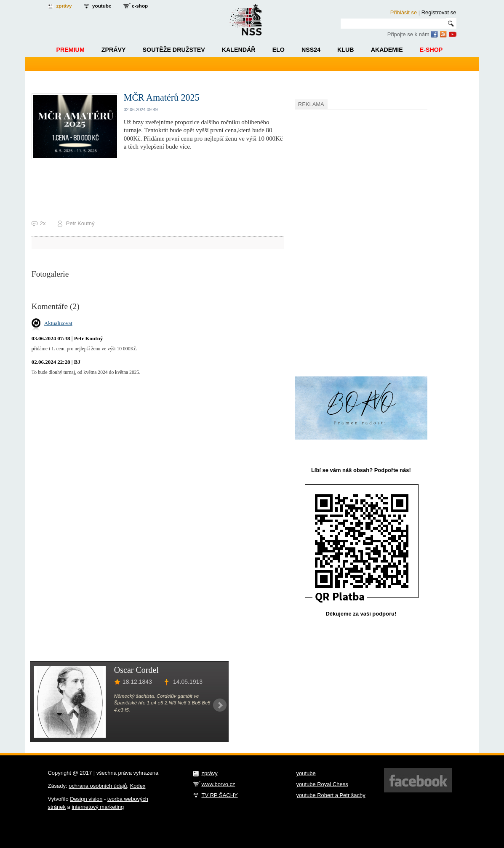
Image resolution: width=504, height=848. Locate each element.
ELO (279, 50)
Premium (70, 50)
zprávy (64, 6)
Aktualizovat (58, 323)
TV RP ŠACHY (220, 795)
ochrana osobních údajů (98, 786)
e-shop (140, 6)
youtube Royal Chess (322, 784)
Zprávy (114, 50)
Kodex (138, 786)
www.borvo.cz (219, 784)
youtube (102, 6)
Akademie (387, 50)
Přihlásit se (404, 12)
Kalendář (239, 50)
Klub (346, 50)
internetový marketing (98, 807)
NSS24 (311, 50)
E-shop (431, 50)
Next (220, 705)
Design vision (86, 799)
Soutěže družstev (174, 50)
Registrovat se (439, 12)
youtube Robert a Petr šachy (331, 795)
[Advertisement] (358, 238)
